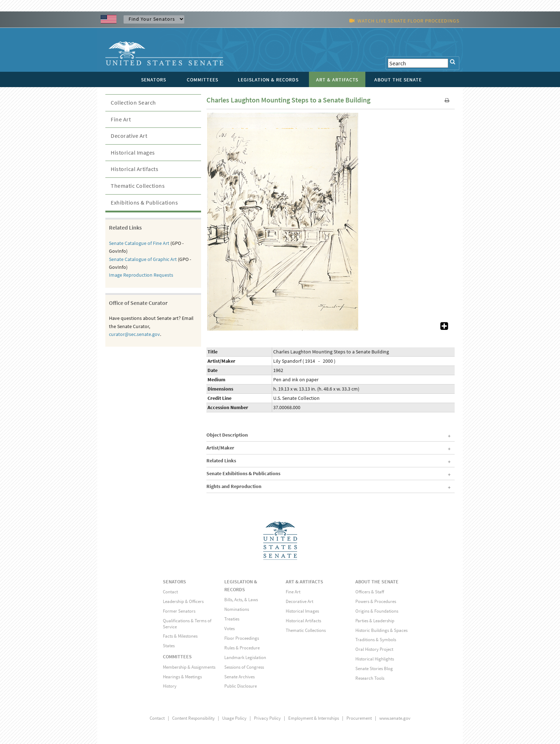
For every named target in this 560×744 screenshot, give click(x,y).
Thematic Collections (138, 186)
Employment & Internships (314, 718)
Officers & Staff (370, 592)
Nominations (237, 609)
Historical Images (133, 152)
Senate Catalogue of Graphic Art (143, 259)
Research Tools (370, 678)
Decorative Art (129, 136)
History (170, 686)
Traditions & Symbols (376, 640)
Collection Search (133, 102)
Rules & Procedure (242, 648)
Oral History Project (374, 649)
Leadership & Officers (183, 601)
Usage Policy (234, 718)
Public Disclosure (241, 686)
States (169, 646)
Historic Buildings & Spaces (381, 630)
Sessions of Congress (244, 667)
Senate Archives (239, 677)
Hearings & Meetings (182, 677)
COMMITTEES (177, 657)
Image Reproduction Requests (141, 275)
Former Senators (179, 611)
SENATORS (174, 582)
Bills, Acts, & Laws (241, 600)
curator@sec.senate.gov (134, 334)
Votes (229, 629)
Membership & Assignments (189, 667)
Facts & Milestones (180, 636)
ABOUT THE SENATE (377, 582)
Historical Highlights (375, 659)
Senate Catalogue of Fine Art (139, 243)
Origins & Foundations (377, 611)
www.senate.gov (395, 718)
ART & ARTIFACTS (304, 582)
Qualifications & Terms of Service (187, 624)
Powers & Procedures (376, 601)
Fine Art (121, 119)
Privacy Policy (267, 718)
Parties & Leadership (375, 621)
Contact (170, 592)
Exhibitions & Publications (144, 202)
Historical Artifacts (134, 169)
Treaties (232, 619)
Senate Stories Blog (374, 668)
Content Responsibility (193, 718)
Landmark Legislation (245, 657)
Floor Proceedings (242, 638)
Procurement (359, 718)
